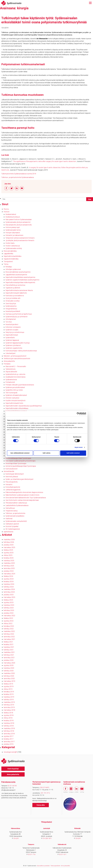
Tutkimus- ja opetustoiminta (15, 513)
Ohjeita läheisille (11, 372)
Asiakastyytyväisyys (13, 217)
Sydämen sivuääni (12, 330)
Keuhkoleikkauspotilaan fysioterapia (18, 458)
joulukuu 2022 (9, 613)
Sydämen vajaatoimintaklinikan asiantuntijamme (22, 280)
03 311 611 (63, 854)
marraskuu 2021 (9, 639)
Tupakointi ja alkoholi (13, 288)
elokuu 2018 (8, 718)
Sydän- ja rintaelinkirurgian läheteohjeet (19, 479)
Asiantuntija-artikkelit (13, 311)
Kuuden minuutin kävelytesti (15, 400)
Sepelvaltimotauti (12, 335)
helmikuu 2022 (9, 634)
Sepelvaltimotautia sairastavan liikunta (19, 290)
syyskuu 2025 (9, 553)
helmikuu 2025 (9, 566)
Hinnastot (9, 484)
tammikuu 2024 (9, 592)
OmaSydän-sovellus (13, 301)
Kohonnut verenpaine (13, 327)
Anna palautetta (9, 361)
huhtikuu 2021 (9, 650)
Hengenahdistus (11, 309)
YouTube (82, 790)
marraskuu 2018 (9, 710)
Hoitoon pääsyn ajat (13, 227)
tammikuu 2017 (9, 742)
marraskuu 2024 (9, 574)
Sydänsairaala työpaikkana (15, 516)
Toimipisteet (8, 261)
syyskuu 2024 (9, 579)
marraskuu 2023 (9, 597)
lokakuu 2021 (8, 642)
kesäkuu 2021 (9, 644)
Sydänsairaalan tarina (13, 230)
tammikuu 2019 (9, 707)
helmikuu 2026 (9, 542)
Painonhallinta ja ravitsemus (15, 285)
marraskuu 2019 (9, 681)
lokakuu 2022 (8, 618)
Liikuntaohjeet (10, 353)
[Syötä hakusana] (47, 199)
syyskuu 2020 (9, 665)
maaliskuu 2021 (9, 652)
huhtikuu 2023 (9, 608)
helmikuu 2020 (9, 676)
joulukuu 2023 (9, 595)
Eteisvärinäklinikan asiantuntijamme (18, 272)
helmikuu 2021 (9, 655)
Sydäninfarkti (10, 338)
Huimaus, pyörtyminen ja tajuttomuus (19, 314)
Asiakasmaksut (11, 214)
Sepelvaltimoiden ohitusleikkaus (17, 408)
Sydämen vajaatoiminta (14, 348)
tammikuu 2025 (9, 568)
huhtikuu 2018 (9, 726)
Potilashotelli (10, 382)
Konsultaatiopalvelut (13, 487)
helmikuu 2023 (9, 610)
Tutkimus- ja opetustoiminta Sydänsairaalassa (18, 177)
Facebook (66, 790)
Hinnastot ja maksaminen (14, 235)
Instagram (71, 790)
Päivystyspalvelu (11, 482)
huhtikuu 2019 (9, 700)
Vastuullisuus (10, 508)
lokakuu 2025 (8, 550)
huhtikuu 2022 (9, 629)
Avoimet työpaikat (12, 526)
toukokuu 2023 (9, 605)
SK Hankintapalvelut (13, 529)
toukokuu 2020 (9, 668)
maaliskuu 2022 (9, 631)
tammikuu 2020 (9, 678)
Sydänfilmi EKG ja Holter (14, 390)
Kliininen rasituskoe (12, 398)
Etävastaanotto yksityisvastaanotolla (18, 225)
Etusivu (6, 209)
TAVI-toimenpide (11, 393)
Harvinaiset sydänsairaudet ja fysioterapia (20, 461)
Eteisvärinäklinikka (10, 251)
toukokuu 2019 (9, 697)
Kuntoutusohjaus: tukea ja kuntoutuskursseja (21, 351)
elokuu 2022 (8, 623)
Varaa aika (41, 805)
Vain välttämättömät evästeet (20, 453)
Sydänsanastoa (11, 306)
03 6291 (16, 838)
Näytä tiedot (79, 447)
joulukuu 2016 (9, 744)
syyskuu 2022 (9, 621)
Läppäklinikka (8, 254)
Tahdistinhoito (10, 369)
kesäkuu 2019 (9, 694)
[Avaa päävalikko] (90, 3)
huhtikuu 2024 (9, 587)
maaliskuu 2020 (9, 673)
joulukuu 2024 (9, 571)
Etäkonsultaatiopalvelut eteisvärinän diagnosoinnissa (24, 492)
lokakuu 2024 (8, 576)
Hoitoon (6, 212)
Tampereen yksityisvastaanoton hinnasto (20, 238)
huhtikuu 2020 (9, 671)
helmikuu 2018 (9, 731)
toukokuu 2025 (9, 561)
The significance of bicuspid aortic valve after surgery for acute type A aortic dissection (45, 161)
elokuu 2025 (8, 555)
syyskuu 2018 (9, 715)
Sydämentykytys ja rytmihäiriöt (16, 317)
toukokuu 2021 (9, 647)
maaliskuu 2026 (9, 539)
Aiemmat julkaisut (12, 477)
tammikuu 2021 (9, 658)
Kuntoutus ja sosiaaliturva (15, 296)
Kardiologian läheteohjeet (15, 474)
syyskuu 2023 (9, 602)
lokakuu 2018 (8, 713)
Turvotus (9, 322)
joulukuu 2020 (9, 660)
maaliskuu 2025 (9, 563)
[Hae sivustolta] (90, 199)
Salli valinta (46, 453)
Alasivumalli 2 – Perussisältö (16, 366)
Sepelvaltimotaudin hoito (14, 403)
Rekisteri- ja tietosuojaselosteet (15, 356)
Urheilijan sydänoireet (13, 269)
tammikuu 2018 (9, 734)
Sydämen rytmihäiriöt (13, 345)
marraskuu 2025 (9, 547)
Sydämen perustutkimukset (15, 387)
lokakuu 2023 (8, 600)
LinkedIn (76, 790)
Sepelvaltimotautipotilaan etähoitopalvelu (20, 282)
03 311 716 (32, 854)
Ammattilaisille (9, 471)
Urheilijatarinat (11, 319)
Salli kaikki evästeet (73, 453)
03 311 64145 (12, 786)
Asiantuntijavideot (12, 324)
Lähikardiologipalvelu (13, 490)
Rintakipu (9, 267)
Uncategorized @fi (10, 752)
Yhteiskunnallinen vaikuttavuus (16, 503)
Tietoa (6, 264)
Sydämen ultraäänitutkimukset (16, 395)
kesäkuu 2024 (9, 581)
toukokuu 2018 (9, 723)
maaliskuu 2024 (9, 589)
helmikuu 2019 (9, 705)
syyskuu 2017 (9, 736)
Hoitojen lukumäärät (13, 233)
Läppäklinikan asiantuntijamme (16, 275)
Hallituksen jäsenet (12, 524)
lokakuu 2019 (8, 684)
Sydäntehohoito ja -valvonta (15, 374)
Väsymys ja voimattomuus (15, 332)
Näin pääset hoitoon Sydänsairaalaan (19, 219)
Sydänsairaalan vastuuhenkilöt (16, 521)
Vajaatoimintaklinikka (11, 259)
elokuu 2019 (8, 689)
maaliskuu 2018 (9, 728)
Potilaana (7, 364)
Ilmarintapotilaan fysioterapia (16, 463)
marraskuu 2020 (9, 663)
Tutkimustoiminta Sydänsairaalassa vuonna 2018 (19, 174)
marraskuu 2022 (9, 616)
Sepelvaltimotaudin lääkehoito (16, 293)
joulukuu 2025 (9, 545)
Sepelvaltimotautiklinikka (12, 256)
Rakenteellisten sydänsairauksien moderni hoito (22, 495)
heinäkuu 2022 (9, 626)
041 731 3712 (45, 793)
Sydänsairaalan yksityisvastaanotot (18, 222)
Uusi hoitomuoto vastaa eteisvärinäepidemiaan (22, 500)
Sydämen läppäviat (12, 340)
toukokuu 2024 (9, 584)
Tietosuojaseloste (55, 866)
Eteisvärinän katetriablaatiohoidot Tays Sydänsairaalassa (26, 498)
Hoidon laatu (10, 243)
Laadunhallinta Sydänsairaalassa (17, 505)
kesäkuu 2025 (9, 558)
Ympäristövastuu (11, 511)
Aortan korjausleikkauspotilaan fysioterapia (21, 466)
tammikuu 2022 (9, 637)
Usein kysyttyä (11, 303)
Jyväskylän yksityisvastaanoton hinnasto (20, 240)
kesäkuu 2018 (9, 720)
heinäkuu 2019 (9, 692)
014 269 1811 (47, 838)
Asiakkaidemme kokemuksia (15, 377)
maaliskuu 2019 (9, 702)
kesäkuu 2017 (9, 739)
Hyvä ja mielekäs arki (13, 298)
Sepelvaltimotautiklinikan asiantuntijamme (20, 277)
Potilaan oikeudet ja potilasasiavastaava (20, 385)
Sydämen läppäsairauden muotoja (18, 343)
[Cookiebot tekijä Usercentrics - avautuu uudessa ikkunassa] (78, 414)
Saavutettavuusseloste (43, 866)
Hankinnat (9, 519)
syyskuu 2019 (9, 686)
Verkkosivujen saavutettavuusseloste (17, 358)
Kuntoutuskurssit (11, 469)
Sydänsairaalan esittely (14, 248)
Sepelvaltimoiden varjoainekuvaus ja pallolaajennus (24, 406)
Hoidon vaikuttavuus (13, 246)
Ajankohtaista (8, 532)
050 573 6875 (45, 788)
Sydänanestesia (11, 380)
